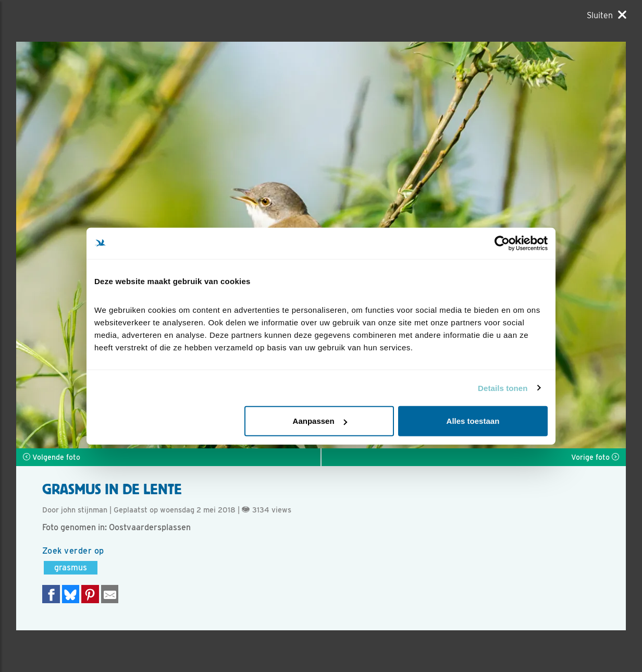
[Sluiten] (607, 15)
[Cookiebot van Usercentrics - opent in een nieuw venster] (502, 243)
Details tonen (503, 388)
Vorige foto (595, 457)
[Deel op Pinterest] (90, 594)
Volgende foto (52, 457)
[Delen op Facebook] (51, 594)
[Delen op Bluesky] (71, 594)
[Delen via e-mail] (110, 594)
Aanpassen (320, 421)
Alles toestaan (473, 421)
